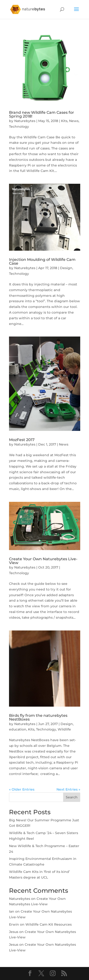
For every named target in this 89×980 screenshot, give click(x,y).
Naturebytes (25, 121)
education (18, 729)
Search (72, 797)
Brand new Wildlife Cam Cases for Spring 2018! (42, 114)
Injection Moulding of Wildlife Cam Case (42, 261)
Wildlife (64, 729)
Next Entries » (68, 789)
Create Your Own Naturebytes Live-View (43, 561)
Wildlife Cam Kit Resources (49, 924)
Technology (19, 127)
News (74, 121)
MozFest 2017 (22, 440)
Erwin (14, 924)
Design (66, 268)
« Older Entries (22, 789)
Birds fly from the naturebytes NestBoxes (38, 717)
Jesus (14, 932)
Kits (64, 121)
